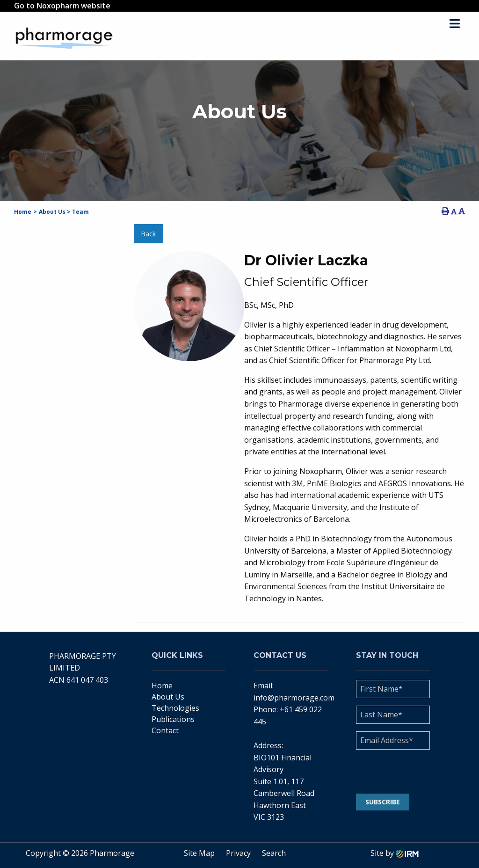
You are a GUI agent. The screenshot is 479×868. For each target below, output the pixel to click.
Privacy (238, 853)
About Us (168, 697)
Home (162, 686)
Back (148, 234)
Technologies (175, 708)
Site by (395, 853)
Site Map (199, 853)
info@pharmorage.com (294, 698)
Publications (173, 719)
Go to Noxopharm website (62, 6)
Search (274, 853)
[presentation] (413, 772)
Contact (165, 730)
